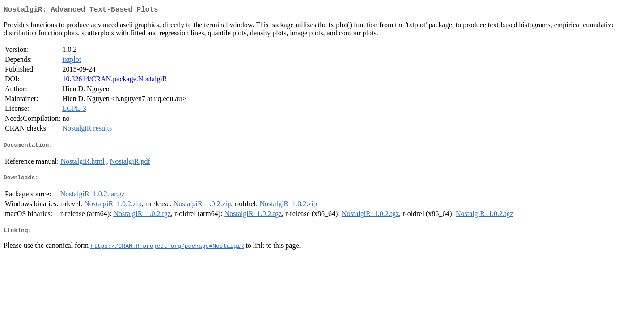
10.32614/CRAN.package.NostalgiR (114, 81)
